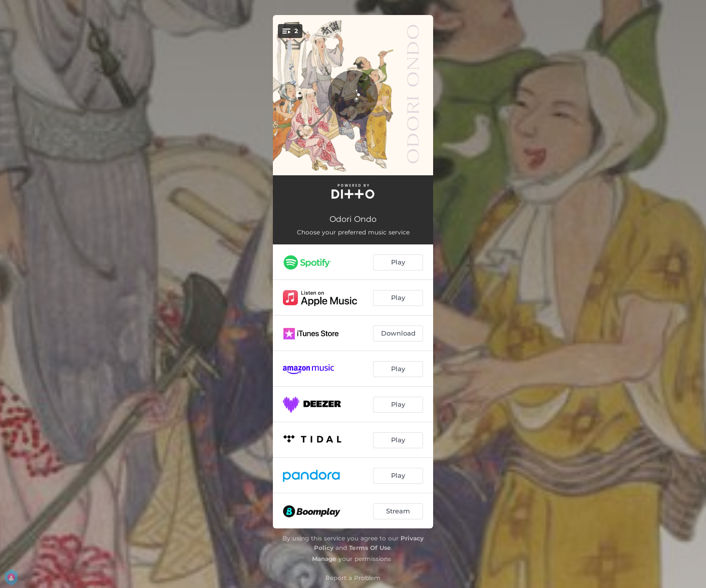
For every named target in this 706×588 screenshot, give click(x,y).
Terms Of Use (370, 548)
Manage (324, 559)
